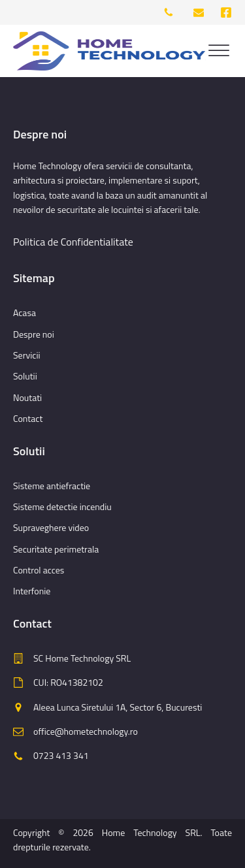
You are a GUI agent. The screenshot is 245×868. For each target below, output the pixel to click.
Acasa (24, 313)
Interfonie (32, 591)
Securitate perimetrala (56, 549)
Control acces (39, 570)
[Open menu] (219, 51)
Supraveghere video (51, 527)
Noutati (27, 397)
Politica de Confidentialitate (73, 242)
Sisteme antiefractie (52, 486)
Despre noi (34, 334)
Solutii (25, 376)
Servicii (27, 355)
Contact (28, 418)
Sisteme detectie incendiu (62, 506)
